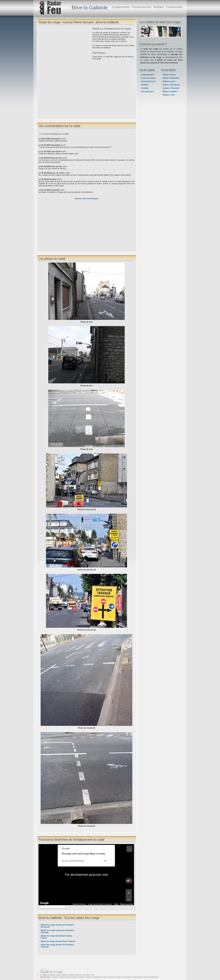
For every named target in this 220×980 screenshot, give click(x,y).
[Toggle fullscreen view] (129, 849)
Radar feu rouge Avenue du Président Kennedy (57, 931)
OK (105, 861)
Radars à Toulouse (171, 88)
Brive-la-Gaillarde (90, 8)
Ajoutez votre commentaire (86, 199)
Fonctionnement (141, 7)
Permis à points (115, 977)
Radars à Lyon (169, 81)
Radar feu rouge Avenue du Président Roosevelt (57, 926)
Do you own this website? (73, 861)
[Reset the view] (129, 881)
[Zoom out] (129, 898)
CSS (93, 975)
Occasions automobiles (132, 977)
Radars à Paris (169, 75)
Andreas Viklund (75, 975)
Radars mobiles (85, 977)
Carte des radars (148, 78)
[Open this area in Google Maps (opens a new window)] (44, 903)
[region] (86, 875)
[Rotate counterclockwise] (126, 881)
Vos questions (147, 91)
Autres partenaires (151, 977)
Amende (145, 88)
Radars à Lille (169, 95)
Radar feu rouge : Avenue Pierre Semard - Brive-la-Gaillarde (79, 22)
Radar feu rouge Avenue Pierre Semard (58, 941)
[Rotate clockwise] (131, 881)
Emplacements (121, 7)
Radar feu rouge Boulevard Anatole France (56, 937)
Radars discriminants (68, 977)
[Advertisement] (65, 49)
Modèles (158, 7)
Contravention (174, 7)
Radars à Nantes (170, 91)
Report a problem (127, 904)
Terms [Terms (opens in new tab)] (116, 904)
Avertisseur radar (100, 977)
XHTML (86, 975)
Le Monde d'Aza (54, 975)
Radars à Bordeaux (171, 85)
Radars (55, 977)
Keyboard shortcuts (79, 904)
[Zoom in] (129, 892)
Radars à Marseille (171, 78)
